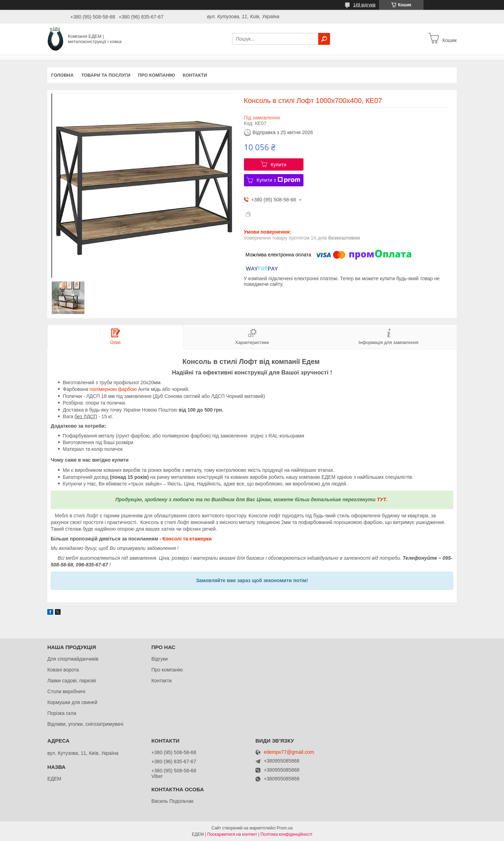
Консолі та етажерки (187, 539)
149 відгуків (364, 5)
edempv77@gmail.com (289, 752)
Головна (62, 75)
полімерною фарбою (113, 389)
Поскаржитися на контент (232, 834)
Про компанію (156, 75)
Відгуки (159, 659)
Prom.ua (285, 828)
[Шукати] (324, 39)
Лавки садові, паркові (72, 681)
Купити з (278, 180)
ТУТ (381, 499)
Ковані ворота (63, 670)
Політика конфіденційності (286, 834)
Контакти (195, 75)
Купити (278, 165)
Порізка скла (62, 713)
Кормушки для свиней (72, 702)
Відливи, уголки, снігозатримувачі (85, 724)
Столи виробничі (66, 691)
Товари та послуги (106, 75)
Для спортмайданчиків (73, 659)
